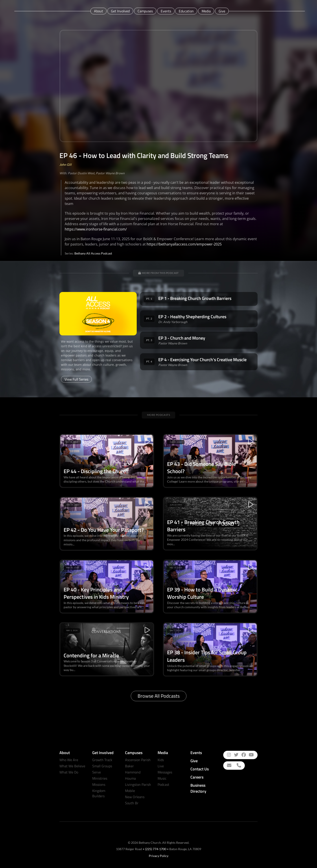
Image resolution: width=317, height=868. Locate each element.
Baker (129, 766)
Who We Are (69, 760)
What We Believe (72, 766)
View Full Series (76, 379)
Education (186, 11)
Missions (99, 784)
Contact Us (200, 769)
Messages (165, 772)
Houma (130, 778)
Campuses (145, 11)
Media (206, 11)
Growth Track (102, 760)
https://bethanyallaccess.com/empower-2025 (184, 244)
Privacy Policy (159, 856)
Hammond (133, 772)
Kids (161, 760)
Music (162, 778)
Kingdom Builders (99, 793)
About (99, 11)
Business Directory (198, 788)
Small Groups (102, 766)
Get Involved (120, 11)
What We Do (69, 772)
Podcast (163, 784)
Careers (197, 777)
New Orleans (135, 797)
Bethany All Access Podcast (93, 253)
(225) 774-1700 (156, 849)
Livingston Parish (138, 784)
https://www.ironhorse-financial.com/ (96, 229)
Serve (97, 772)
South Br (132, 803)
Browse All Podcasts (159, 696)
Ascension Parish (138, 760)
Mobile (130, 791)
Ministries (100, 778)
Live (161, 766)
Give (222, 11)
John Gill (65, 164)
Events (166, 11)
